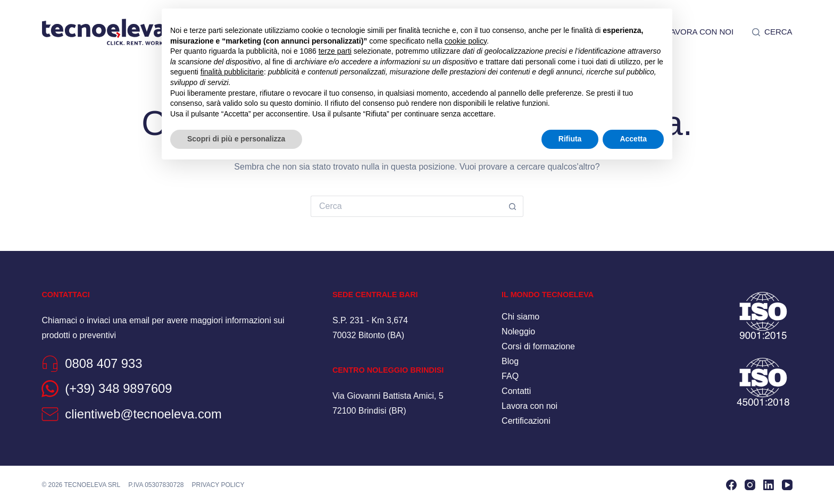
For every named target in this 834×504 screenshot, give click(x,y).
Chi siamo (520, 317)
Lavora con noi (700, 32)
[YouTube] (787, 485)
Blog (510, 361)
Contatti (516, 391)
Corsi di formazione (538, 346)
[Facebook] (731, 485)
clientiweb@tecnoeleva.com (147, 414)
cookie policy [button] (466, 41)
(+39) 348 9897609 (121, 388)
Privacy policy (218, 484)
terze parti (335, 51)
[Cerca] (772, 32)
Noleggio (518, 331)
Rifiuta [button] (570, 139)
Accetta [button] (633, 139)
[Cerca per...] (406, 206)
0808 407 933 (105, 363)
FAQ (510, 376)
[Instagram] (750, 485)
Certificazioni (526, 421)
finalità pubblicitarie (232, 72)
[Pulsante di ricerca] (513, 206)
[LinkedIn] (769, 485)
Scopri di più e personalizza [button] (236, 139)
